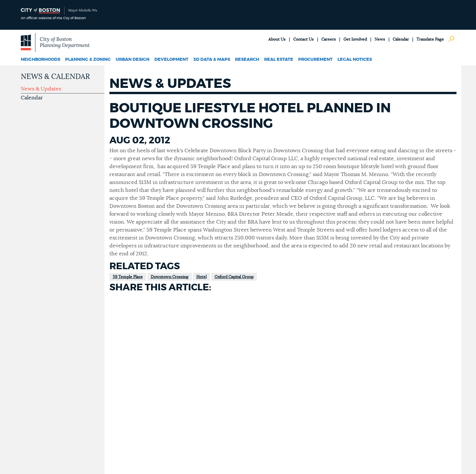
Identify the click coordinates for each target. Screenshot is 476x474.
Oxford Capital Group (234, 277)
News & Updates (41, 89)
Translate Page (430, 39)
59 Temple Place (128, 277)
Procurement (315, 60)
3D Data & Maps (212, 60)
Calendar (401, 39)
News (380, 39)
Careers (329, 39)
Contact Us (303, 39)
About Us (277, 39)
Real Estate (279, 60)
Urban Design (133, 60)
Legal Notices (355, 60)
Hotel (201, 277)
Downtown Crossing (170, 277)
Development (171, 60)
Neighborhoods (40, 60)
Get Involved (355, 39)
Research (247, 60)
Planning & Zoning (88, 60)
